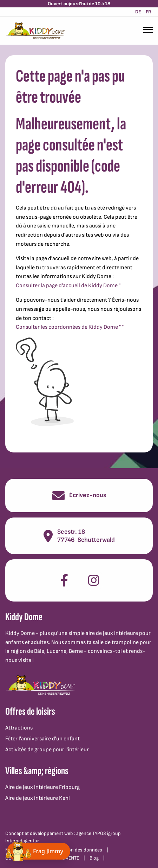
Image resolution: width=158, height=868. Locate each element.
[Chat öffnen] (39, 851)
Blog (94, 858)
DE (138, 12)
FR (149, 12)
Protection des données (77, 850)
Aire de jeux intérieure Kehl (38, 798)
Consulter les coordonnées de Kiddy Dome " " (70, 327)
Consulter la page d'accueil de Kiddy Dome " (68, 286)
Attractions (19, 728)
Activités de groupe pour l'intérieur (47, 750)
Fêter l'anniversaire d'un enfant (42, 739)
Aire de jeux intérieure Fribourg (42, 787)
